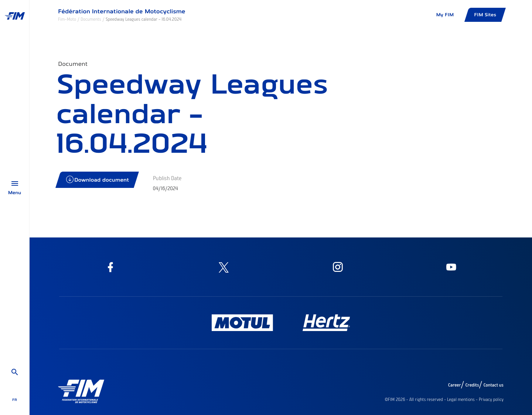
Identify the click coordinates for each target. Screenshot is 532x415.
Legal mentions (461, 399)
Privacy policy (491, 399)
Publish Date (167, 178)
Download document (98, 180)
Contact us (494, 385)
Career (455, 385)
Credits (472, 385)
